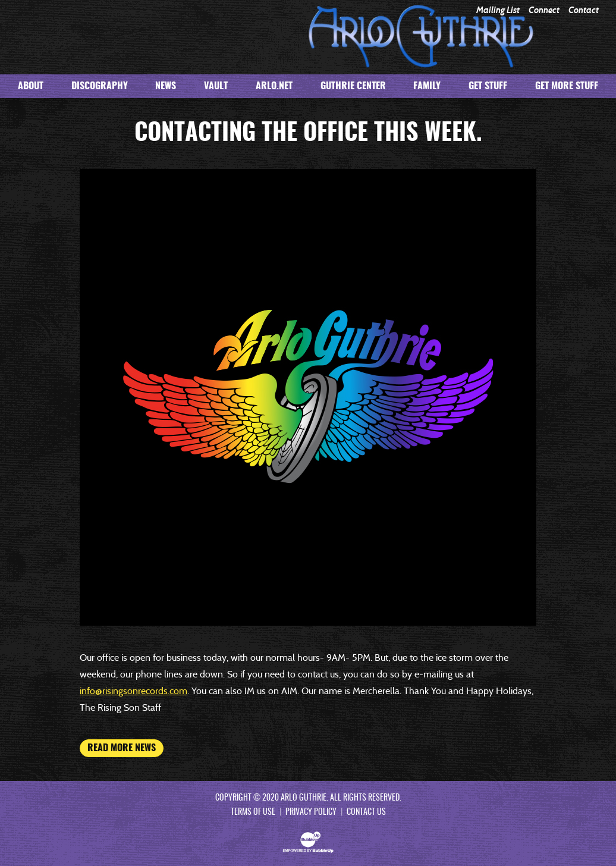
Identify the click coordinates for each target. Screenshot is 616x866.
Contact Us (366, 812)
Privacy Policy (311, 812)
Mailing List (498, 10)
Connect (544, 10)
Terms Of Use (253, 812)
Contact (584, 10)
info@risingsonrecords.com (133, 691)
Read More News (122, 748)
